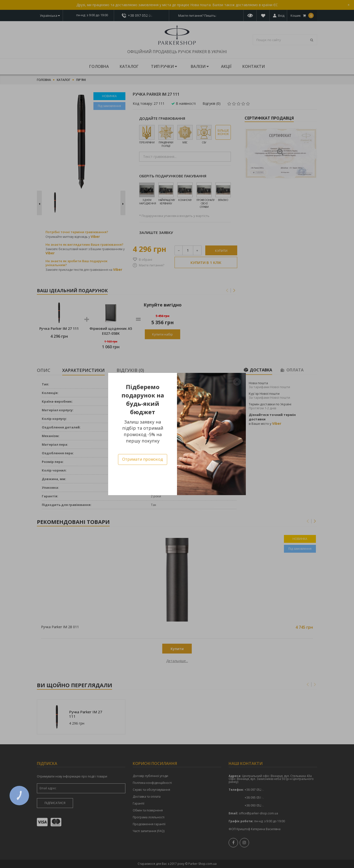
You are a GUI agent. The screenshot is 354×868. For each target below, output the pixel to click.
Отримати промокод (143, 459)
